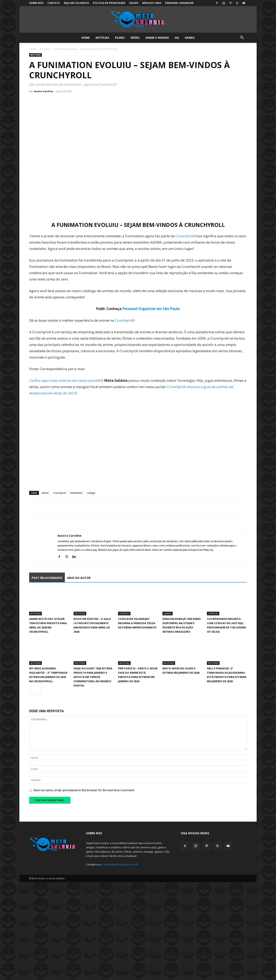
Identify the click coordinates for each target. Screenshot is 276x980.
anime (45, 493)
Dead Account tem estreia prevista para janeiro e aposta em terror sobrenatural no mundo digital (93, 677)
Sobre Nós (36, 3)
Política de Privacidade (109, 3)
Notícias (102, 38)
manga (91, 493)
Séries (135, 38)
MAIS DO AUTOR (79, 578)
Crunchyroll (185, 236)
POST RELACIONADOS (47, 578)
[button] (242, 38)
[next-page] (38, 694)
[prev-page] (32, 694)
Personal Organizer (179, 3)
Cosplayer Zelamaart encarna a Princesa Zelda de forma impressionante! (137, 623)
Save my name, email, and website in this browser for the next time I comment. (84, 790)
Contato (54, 3)
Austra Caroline (44, 91)
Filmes (120, 38)
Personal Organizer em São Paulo (151, 309)
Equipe (134, 3)
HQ (177, 38)
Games (190, 38)
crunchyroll (60, 493)
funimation (76, 493)
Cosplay (124, 613)
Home (86, 38)
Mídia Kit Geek (152, 3)
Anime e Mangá (157, 38)
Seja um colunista (76, 3)
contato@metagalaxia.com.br (121, 864)
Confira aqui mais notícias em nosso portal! (64, 380)
